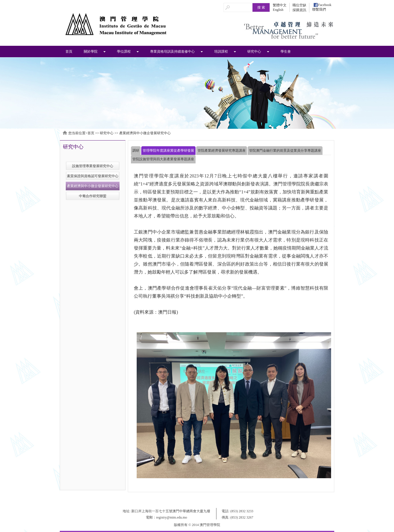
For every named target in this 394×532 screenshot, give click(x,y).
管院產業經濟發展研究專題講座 (222, 151)
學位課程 (124, 52)
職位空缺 (299, 5)
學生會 (286, 52)
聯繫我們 (319, 9)
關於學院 (91, 52)
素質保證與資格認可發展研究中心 (93, 176)
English (278, 10)
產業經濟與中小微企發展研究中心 (145, 133)
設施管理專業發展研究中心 (93, 166)
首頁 (69, 52)
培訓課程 (221, 52)
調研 (136, 151)
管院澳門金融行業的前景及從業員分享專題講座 (285, 151)
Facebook (325, 5)
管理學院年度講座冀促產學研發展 (168, 151)
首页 (91, 133)
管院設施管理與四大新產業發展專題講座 (163, 159)
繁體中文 (280, 5)
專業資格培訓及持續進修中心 (172, 52)
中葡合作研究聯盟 (93, 196)
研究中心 (254, 52)
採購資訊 (299, 10)
